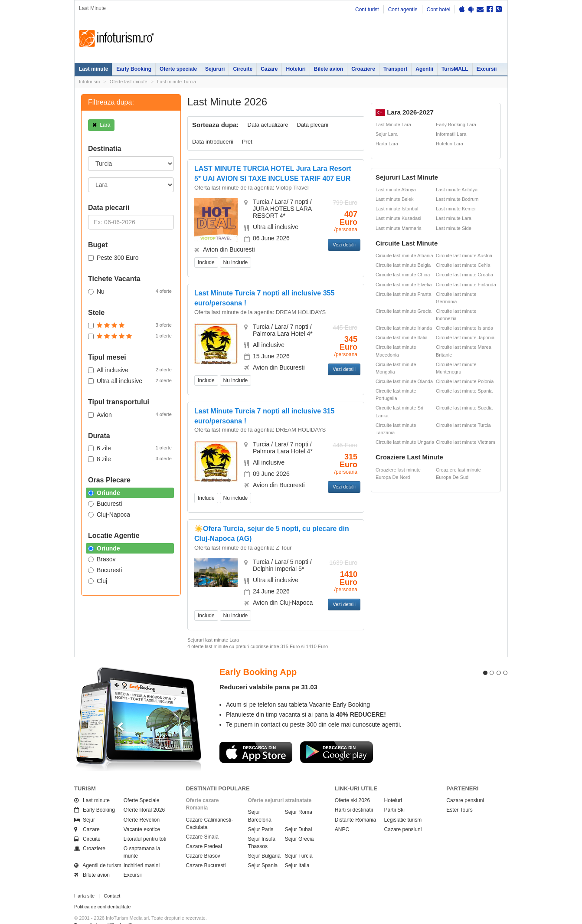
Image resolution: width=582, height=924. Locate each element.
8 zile (130, 459)
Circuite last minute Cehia (463, 265)
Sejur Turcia (299, 840)
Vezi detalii (344, 245)
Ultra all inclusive (130, 380)
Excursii (487, 69)
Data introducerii (213, 142)
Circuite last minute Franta (403, 294)
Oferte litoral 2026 (144, 794)
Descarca (256, 736)
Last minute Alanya (396, 190)
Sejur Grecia (299, 823)
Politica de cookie (93, 916)
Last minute (93, 69)
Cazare (269, 69)
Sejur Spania (263, 850)
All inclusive (130, 370)
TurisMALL (455, 69)
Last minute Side (454, 228)
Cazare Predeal (204, 830)
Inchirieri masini (142, 850)
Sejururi (215, 69)
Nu (130, 291)
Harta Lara (387, 144)
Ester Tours (459, 794)
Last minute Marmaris (399, 228)
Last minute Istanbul (397, 209)
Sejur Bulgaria (264, 840)
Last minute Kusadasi (398, 218)
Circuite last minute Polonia (465, 381)
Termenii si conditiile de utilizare (108, 909)
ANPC (342, 813)
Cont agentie (403, 10)
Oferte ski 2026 (352, 785)
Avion (130, 414)
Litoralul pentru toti (145, 823)
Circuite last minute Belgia (403, 265)
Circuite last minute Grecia (404, 311)
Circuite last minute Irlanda (404, 328)
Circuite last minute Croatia (464, 275)
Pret (247, 142)
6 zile (130, 448)
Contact (112, 880)
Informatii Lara (451, 134)
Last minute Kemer (456, 209)
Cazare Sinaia (202, 821)
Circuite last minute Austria (464, 256)
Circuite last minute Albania (404, 256)
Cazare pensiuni (403, 813)
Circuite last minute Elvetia (404, 285)
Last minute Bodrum (457, 199)
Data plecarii (312, 125)
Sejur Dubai (299, 813)
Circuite (243, 69)
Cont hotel (439, 10)
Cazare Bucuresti (206, 850)
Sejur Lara (387, 134)
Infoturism (116, 39)
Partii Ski (394, 794)
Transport (395, 69)
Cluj (98, 581)
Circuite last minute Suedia (464, 408)
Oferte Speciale (142, 785)
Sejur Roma (299, 796)
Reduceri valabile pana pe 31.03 (268, 671)
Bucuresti (105, 504)
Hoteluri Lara (450, 144)
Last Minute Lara (393, 125)
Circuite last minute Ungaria (405, 442)
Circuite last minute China (403, 275)
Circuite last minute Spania (464, 391)
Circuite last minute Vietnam (466, 442)
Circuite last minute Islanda (464, 328)
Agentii (424, 69)
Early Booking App (258, 656)
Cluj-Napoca (109, 514)
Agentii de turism (98, 850)
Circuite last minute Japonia (465, 337)
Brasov (102, 559)
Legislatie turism (403, 804)
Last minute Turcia (177, 82)
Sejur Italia (297, 850)
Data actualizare (268, 125)
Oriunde (104, 493)
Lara (101, 125)
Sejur (85, 804)
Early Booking (134, 69)
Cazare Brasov (203, 840)
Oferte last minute (129, 82)
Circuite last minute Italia (402, 337)
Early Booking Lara (456, 125)
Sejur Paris (261, 813)
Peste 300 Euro (113, 258)
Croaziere (363, 69)
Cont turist (367, 10)
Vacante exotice (142, 813)
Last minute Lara (454, 218)
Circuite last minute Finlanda (466, 285)
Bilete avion (329, 69)
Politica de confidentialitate (102, 891)
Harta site (84, 880)
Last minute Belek (394, 199)
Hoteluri (296, 69)
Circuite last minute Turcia (463, 425)
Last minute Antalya (457, 190)
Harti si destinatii (354, 794)
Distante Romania (355, 804)
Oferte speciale (178, 69)
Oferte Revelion (142, 804)
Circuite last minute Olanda (404, 381)
